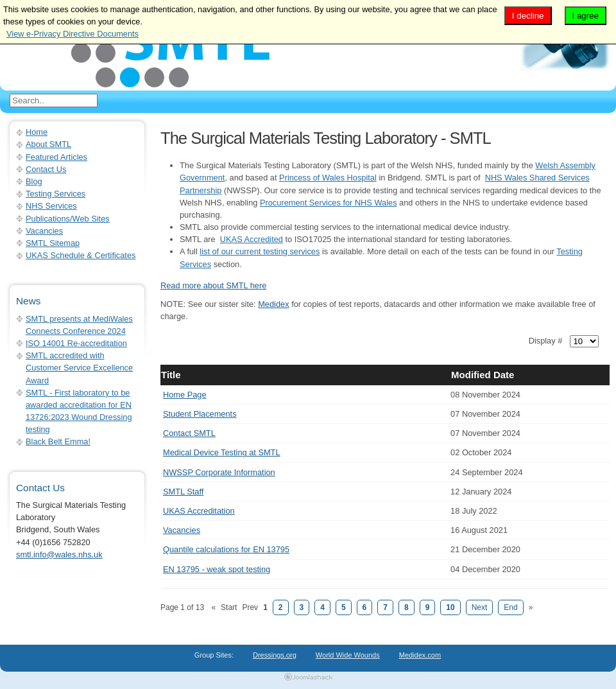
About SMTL (48, 144)
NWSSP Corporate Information (219, 472)
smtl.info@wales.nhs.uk (59, 554)
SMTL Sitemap (53, 243)
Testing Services (56, 194)
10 (450, 607)
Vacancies (182, 530)
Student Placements (200, 414)
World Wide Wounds (348, 655)
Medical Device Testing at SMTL (222, 452)
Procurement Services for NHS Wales (329, 203)
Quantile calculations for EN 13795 (226, 549)
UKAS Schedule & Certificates (81, 255)
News (28, 301)
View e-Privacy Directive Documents (73, 34)
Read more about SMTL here (213, 285)
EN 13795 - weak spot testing (217, 569)
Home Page (185, 395)
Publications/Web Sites (68, 219)
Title (171, 375)
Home (37, 132)
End (510, 607)
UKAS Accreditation (199, 511)
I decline (528, 16)
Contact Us (46, 169)
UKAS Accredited (252, 239)
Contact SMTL (189, 433)
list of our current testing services (260, 251)
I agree (586, 16)
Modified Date (483, 375)
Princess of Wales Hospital (328, 178)
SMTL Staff (183, 492)
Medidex (273, 304)
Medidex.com (420, 655)
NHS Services (51, 206)
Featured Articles (56, 157)
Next (480, 607)
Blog (34, 181)
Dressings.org (275, 655)
